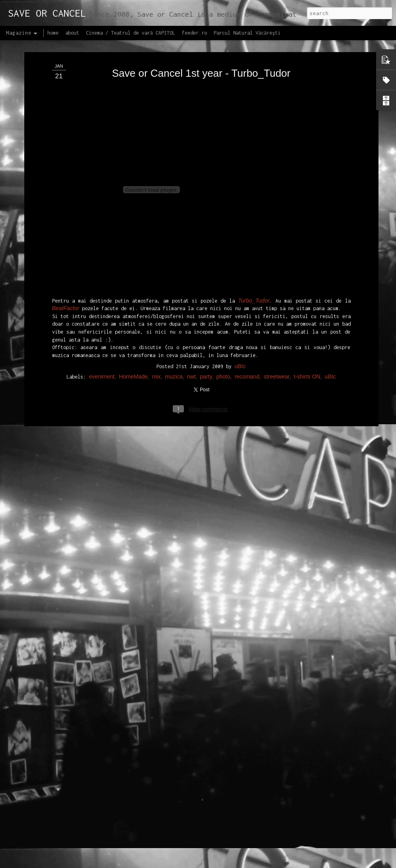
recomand (247, 339)
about (72, 33)
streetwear (277, 339)
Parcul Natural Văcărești (247, 33)
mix (156, 339)
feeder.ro (194, 33)
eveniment (102, 339)
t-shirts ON (307, 339)
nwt (191, 339)
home (53, 33)
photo (223, 339)
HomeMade (133, 339)
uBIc (240, 328)
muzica (174, 339)
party (206, 339)
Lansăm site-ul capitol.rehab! (165, 859)
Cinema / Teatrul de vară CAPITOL (131, 33)
